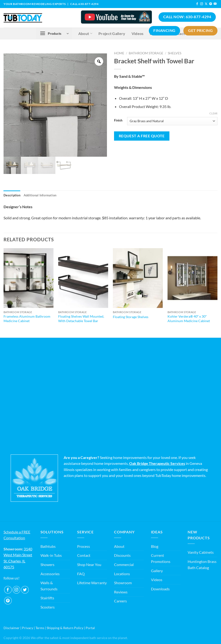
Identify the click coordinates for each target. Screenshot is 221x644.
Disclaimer (12, 628)
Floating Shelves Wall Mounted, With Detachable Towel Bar (81, 319)
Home (119, 53)
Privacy (28, 628)
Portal (90, 628)
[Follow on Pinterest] (211, 4)
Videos (157, 580)
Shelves (175, 53)
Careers (120, 601)
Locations (122, 574)
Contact (84, 555)
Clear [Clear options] (213, 113)
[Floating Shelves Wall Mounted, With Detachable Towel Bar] (83, 278)
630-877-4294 (88, 4)
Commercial (124, 564)
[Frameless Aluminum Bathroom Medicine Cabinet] (29, 278)
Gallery (157, 571)
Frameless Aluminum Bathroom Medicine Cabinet (27, 319)
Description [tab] (12, 195)
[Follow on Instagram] (202, 4)
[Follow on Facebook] (197, 4)
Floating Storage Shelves (131, 317)
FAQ (81, 574)
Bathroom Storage (146, 53)
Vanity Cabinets (201, 552)
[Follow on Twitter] (25, 590)
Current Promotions (161, 558)
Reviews (121, 592)
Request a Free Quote (142, 136)
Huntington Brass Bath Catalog (202, 564)
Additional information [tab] (40, 195)
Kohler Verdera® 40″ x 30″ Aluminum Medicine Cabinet (189, 319)
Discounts (122, 555)
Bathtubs (48, 546)
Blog (155, 546)
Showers (47, 564)
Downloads (160, 589)
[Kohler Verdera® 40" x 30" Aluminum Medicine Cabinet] (192, 278)
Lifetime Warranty (92, 583)
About (119, 546)
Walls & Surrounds (49, 586)
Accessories (50, 574)
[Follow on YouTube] (215, 4)
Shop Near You (89, 564)
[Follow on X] (206, 4)
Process (84, 546)
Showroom (123, 583)
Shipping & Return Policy (65, 628)
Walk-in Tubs (51, 555)
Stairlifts (47, 598)
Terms (40, 628)
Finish (118, 121)
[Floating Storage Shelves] (138, 278)
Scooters (48, 607)
